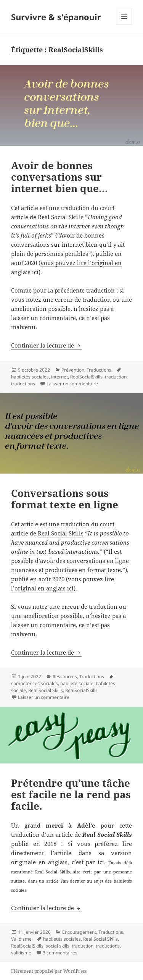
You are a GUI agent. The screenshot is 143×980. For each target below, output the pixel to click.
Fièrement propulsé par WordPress (49, 971)
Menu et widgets (124, 25)
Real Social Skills (61, 217)
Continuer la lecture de (46, 345)
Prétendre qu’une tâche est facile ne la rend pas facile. (71, 794)
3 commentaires (60, 953)
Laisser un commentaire (72, 384)
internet (59, 377)
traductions (23, 384)
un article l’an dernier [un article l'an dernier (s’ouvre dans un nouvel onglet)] (62, 881)
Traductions (99, 370)
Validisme (21, 939)
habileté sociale (77, 683)
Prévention (73, 370)
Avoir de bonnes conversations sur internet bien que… (59, 177)
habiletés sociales (30, 377)
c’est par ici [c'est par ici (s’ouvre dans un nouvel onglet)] (88, 862)
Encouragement (79, 932)
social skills (58, 946)
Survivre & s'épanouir (56, 17)
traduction (116, 377)
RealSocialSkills (86, 377)
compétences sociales (35, 683)
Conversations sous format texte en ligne (65, 499)
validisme (21, 953)
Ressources (65, 677)
